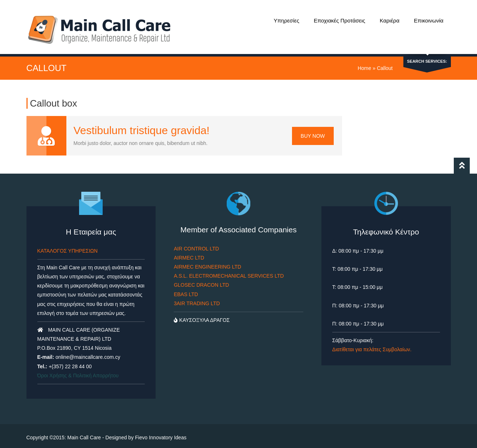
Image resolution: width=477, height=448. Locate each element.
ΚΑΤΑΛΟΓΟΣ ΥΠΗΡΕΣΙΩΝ (68, 247)
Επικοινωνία (429, 20)
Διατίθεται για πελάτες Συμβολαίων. (372, 346)
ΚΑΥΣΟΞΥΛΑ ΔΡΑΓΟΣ (202, 317)
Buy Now (313, 132)
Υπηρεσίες (286, 20)
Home (364, 65)
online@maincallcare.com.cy (88, 354)
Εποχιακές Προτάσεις (340, 20)
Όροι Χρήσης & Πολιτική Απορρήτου (78, 372)
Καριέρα (390, 20)
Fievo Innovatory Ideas (161, 434)
